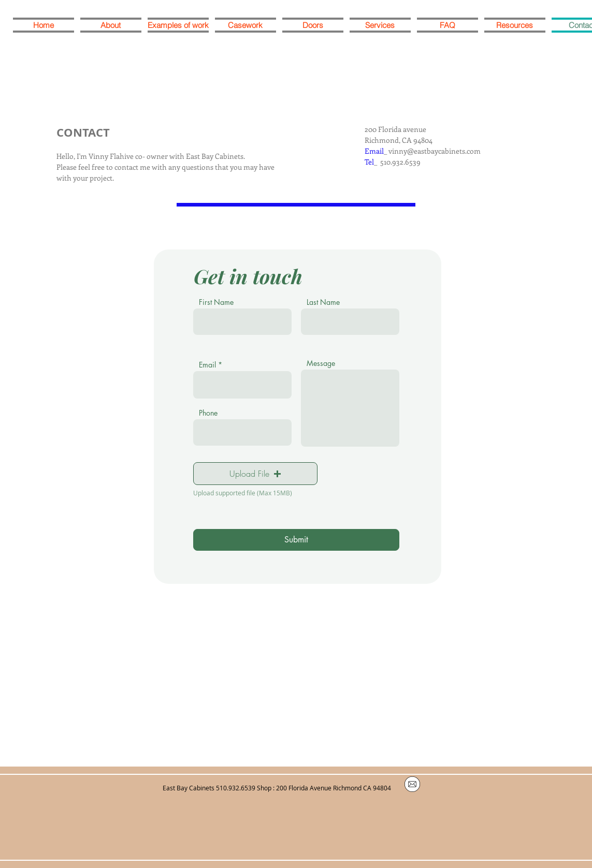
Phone (208, 413)
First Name (216, 302)
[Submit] (296, 540)
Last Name (323, 302)
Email (207, 365)
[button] (255, 474)
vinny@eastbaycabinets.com (435, 151)
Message (321, 363)
